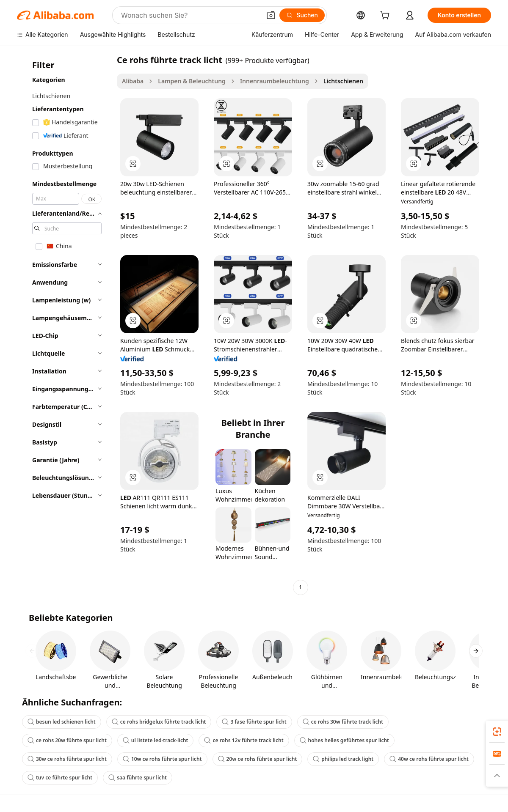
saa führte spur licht (138, 778)
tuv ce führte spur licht (60, 778)
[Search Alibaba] (190, 15)
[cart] (387, 16)
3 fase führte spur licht (254, 722)
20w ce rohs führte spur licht (258, 759)
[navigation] (64, 325)
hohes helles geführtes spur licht (345, 740)
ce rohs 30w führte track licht (343, 722)
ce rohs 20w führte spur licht (67, 740)
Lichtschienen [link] (343, 81)
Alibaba (133, 81)
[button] (271, 15)
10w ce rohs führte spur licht (162, 759)
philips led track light (343, 759)
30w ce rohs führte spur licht (67, 759)
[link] (497, 732)
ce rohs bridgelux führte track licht (159, 722)
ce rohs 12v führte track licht (244, 740)
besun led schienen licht (62, 722)
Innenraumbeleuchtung (275, 81)
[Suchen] (302, 15)
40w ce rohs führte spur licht (429, 759)
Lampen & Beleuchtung (192, 81)
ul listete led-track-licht (156, 740)
